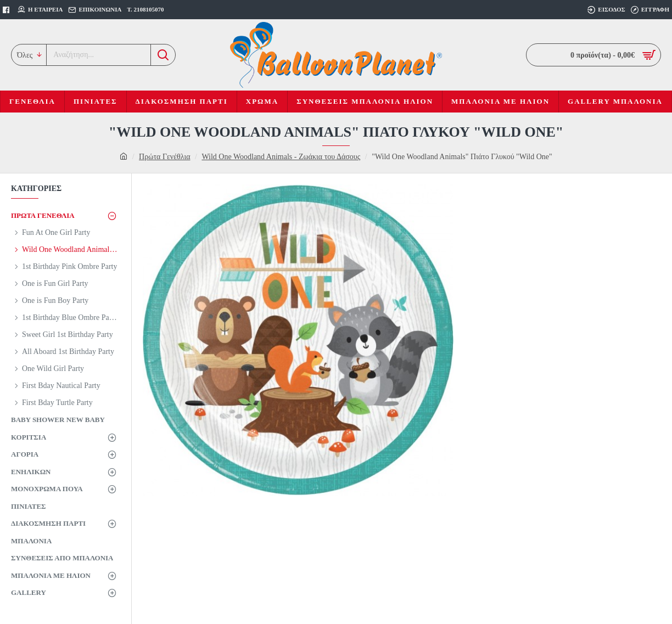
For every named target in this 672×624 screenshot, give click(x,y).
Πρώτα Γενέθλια (164, 157)
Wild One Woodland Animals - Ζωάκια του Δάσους (281, 157)
